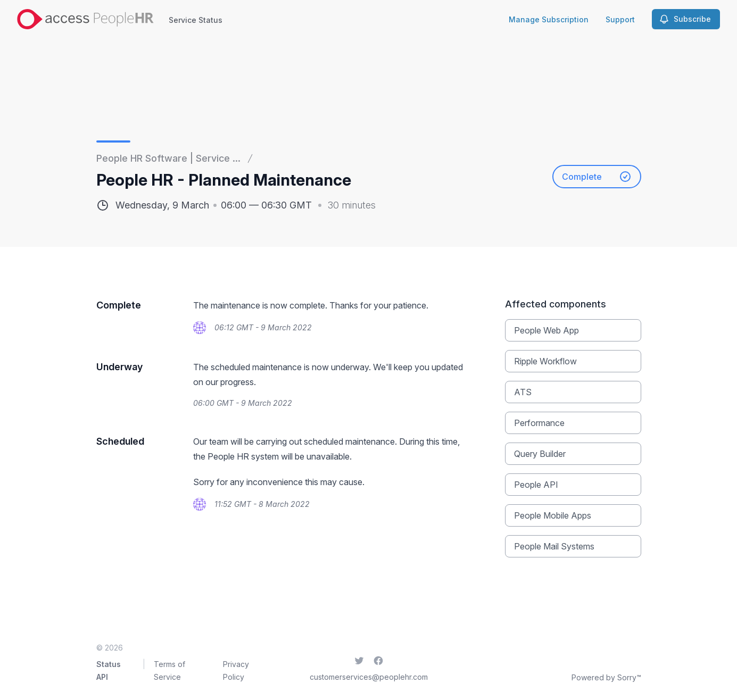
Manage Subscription (549, 19)
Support (620, 19)
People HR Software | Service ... (168, 158)
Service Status (196, 20)
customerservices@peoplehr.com (369, 677)
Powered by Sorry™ (606, 677)
